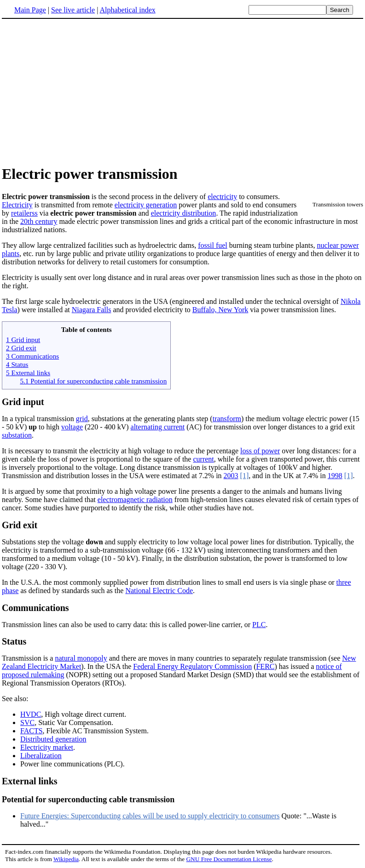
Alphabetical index (127, 10)
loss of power (260, 451)
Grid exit (20, 525)
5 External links (28, 373)
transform (227, 419)
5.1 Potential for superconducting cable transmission (93, 381)
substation (17, 435)
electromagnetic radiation (135, 500)
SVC (27, 722)
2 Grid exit (21, 348)
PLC (259, 625)
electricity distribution (184, 213)
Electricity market (47, 747)
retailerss (24, 213)
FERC (265, 666)
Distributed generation (53, 739)
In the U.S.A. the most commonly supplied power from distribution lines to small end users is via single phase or (169, 582)
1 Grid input (23, 340)
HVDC (31, 714)
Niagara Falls (92, 310)
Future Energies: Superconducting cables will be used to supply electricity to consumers (150, 816)
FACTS (32, 731)
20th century (39, 221)
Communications (35, 608)
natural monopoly (81, 658)
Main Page (30, 10)
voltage (72, 427)
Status (14, 641)
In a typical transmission (39, 419)
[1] (245, 476)
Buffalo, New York (220, 310)
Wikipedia (66, 859)
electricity (222, 197)
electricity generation (146, 205)
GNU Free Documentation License (229, 859)
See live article (73, 10)
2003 (231, 476)
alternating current (158, 427)
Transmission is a (28, 658)
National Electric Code (159, 591)
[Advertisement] (79, 91)
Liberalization (41, 756)
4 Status (17, 364)
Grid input (23, 402)
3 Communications (32, 356)
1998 (335, 476)
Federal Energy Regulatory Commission (192, 666)
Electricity (17, 205)
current (203, 459)
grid (82, 419)
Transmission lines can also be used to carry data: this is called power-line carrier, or (127, 625)
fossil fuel (213, 245)
